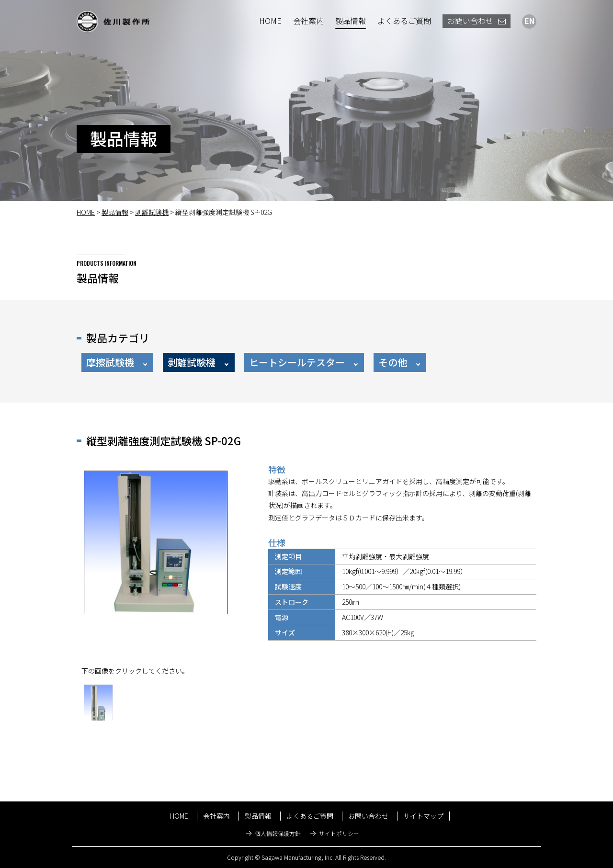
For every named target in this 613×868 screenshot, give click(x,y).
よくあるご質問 (404, 21)
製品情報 (351, 21)
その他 (393, 362)
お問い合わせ (477, 21)
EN (529, 21)
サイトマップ (423, 816)
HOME (270, 21)
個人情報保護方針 (278, 833)
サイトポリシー (339, 833)
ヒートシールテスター (297, 362)
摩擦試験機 (110, 362)
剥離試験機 (152, 212)
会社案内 (308, 21)
